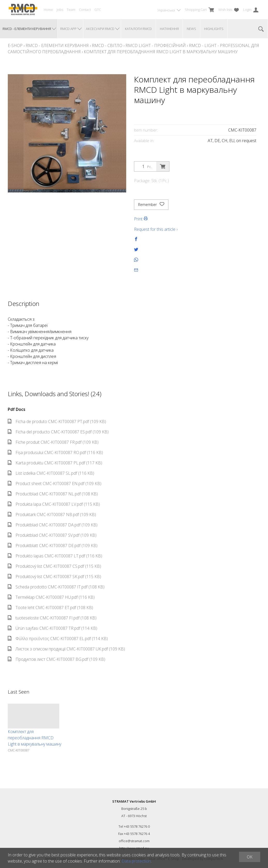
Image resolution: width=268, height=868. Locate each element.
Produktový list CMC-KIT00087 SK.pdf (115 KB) (54, 577)
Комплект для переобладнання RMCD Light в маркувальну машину (161, 52)
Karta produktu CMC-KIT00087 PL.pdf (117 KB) (55, 463)
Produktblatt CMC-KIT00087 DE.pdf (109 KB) (53, 546)
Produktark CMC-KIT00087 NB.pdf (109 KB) (52, 514)
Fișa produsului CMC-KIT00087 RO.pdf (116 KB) (55, 452)
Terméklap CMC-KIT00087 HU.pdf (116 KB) (51, 597)
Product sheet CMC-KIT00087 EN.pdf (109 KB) (55, 483)
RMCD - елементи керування (57, 45)
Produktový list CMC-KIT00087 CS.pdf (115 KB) (54, 566)
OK (250, 857)
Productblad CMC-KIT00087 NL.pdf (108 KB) (53, 494)
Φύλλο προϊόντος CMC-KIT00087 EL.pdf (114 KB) (58, 639)
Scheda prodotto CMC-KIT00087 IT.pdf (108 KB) (56, 587)
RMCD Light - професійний (156, 45)
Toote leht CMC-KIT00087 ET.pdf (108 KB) (50, 608)
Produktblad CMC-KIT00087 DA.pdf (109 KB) (53, 525)
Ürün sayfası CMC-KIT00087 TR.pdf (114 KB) (53, 628)
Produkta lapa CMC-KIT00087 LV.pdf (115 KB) (54, 504)
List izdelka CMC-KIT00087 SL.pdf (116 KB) (51, 473)
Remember (151, 205)
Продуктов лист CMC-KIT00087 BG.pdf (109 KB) (57, 659)
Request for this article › (156, 229)
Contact (85, 10)
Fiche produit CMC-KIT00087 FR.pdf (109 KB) (53, 442)
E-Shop (15, 45)
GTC (98, 10)
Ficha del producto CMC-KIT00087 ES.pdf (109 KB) (58, 432)
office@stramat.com (134, 841)
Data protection (136, 861)
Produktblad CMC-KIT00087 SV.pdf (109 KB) (52, 535)
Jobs (60, 10)
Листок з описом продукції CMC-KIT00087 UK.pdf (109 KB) (66, 649)
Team (71, 10)
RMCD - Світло (107, 45)
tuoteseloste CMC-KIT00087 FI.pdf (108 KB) (52, 618)
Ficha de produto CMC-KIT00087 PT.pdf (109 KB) (57, 421)
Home (48, 10)
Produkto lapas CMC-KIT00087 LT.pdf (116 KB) (55, 556)
